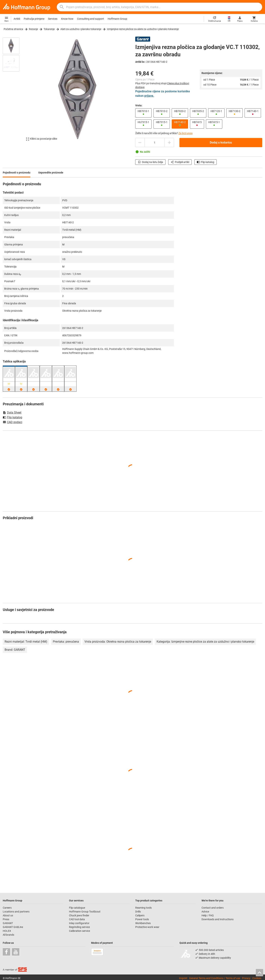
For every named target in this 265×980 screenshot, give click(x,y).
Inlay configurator (79, 923)
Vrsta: (139, 105)
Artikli (17, 19)
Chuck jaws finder (79, 915)
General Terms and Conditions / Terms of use (215, 978)
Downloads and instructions (218, 919)
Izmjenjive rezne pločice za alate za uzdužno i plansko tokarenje (143, 29)
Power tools (142, 919)
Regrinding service (79, 927)
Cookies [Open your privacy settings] (257, 978)
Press (6, 919)
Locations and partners (16, 912)
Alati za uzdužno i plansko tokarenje (81, 29)
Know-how (67, 19)
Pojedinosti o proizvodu (17, 173)
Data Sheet (12, 413)
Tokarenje (49, 29)
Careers (7, 908)
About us (8, 915)
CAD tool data (77, 919)
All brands (8, 935)
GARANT (8, 923)
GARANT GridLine (13, 927)
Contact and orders (213, 908)
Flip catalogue (77, 908)
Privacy (246, 978)
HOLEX (7, 931)
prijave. (149, 96)
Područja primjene (34, 19)
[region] (14, 89)
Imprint (183, 978)
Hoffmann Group (117, 19)
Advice (205, 912)
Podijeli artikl (180, 162)
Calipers (140, 915)
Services (53, 19)
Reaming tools (143, 908)
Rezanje (33, 29)
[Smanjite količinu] (140, 143)
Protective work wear (147, 927)
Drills (138, 912)
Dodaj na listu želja (150, 162)
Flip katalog (205, 162)
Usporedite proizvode (51, 173)
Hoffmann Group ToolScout (85, 912)
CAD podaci (13, 422)
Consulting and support (91, 19)
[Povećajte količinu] (169, 143)
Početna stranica (13, 29)
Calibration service (79, 931)
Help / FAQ (208, 915)
